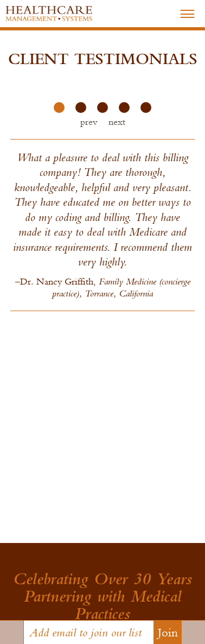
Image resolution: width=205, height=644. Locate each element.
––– (187, 12)
